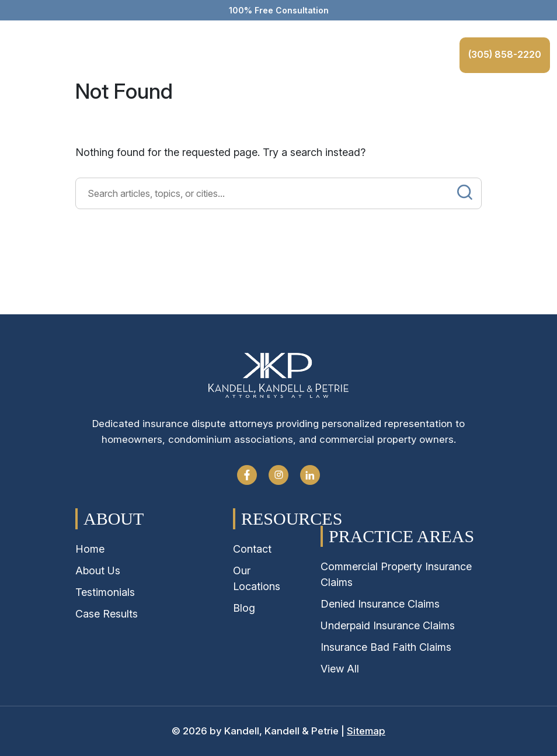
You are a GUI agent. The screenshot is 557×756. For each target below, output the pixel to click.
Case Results (107, 614)
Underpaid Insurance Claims (388, 625)
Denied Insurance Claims (380, 604)
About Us (98, 571)
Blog (244, 608)
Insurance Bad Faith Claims (386, 647)
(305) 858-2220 (503, 54)
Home (90, 549)
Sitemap (366, 731)
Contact (252, 549)
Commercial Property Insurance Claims (396, 574)
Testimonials (105, 592)
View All (340, 669)
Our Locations (257, 578)
